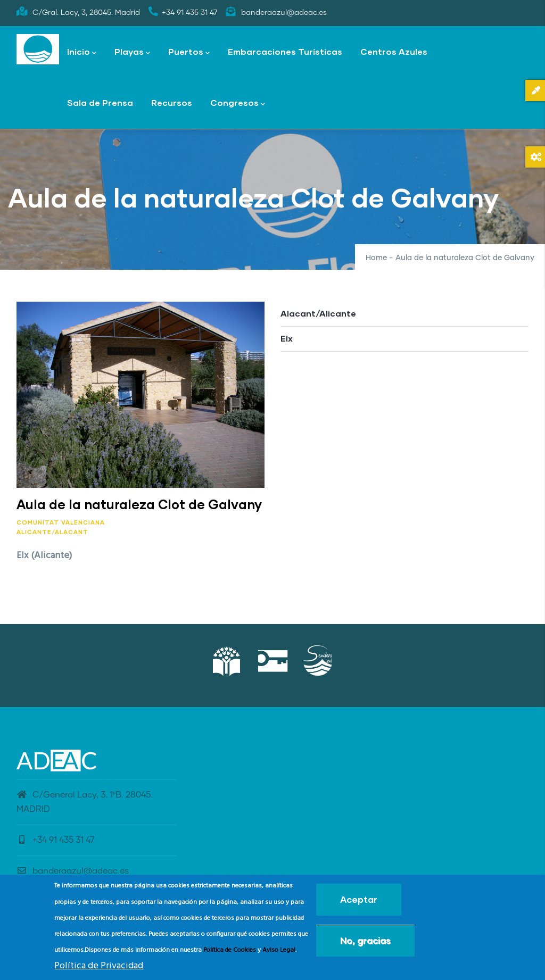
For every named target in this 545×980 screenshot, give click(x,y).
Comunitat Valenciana (61, 522)
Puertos (189, 52)
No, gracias (365, 940)
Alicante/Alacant (52, 532)
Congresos (238, 103)
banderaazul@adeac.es (73, 871)
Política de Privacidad (99, 966)
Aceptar (359, 899)
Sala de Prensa (100, 102)
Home (376, 258)
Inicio (82, 52)
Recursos (172, 102)
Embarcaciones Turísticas (285, 51)
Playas (132, 52)
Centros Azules (394, 51)
